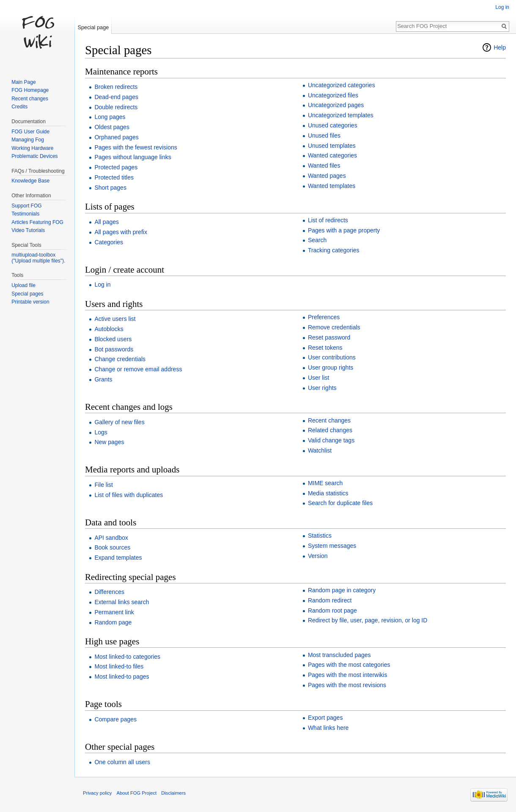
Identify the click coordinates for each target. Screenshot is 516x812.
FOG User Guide (30, 132)
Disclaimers (173, 793)
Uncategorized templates (341, 115)
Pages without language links (133, 157)
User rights (322, 388)
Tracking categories (334, 250)
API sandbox (111, 538)
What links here (328, 728)
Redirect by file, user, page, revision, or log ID (368, 620)
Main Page (23, 82)
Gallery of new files (119, 422)
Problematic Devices (34, 156)
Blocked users (113, 339)
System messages (332, 546)
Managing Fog (28, 140)
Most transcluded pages (339, 655)
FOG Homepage (30, 90)
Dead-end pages (116, 97)
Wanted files (324, 166)
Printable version (30, 302)
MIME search (325, 483)
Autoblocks (109, 329)
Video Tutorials (28, 230)
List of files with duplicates (129, 495)
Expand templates (118, 558)
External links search (122, 602)
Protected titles (114, 177)
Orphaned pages (116, 137)
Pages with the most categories (349, 665)
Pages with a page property (344, 230)
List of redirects (328, 220)
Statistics (320, 536)
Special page (93, 27)
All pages (107, 222)
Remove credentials (334, 327)
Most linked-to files (119, 666)
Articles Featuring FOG (37, 222)
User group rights (331, 367)
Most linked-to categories (127, 657)
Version (318, 556)
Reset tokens (325, 348)
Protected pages (116, 167)
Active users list (115, 319)
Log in (102, 284)
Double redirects (116, 107)
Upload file (23, 285)
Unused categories (333, 125)
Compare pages (115, 719)
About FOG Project (137, 793)
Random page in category (342, 590)
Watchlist (320, 450)
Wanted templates (332, 186)
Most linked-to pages (122, 677)
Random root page (332, 610)
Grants (103, 379)
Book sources (112, 547)
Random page (113, 622)
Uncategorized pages (336, 105)
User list (319, 378)
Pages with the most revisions (347, 685)
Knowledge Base (30, 181)
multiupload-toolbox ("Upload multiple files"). (38, 258)
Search (317, 240)
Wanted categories (332, 155)
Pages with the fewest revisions (136, 147)
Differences (109, 592)
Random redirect (330, 600)
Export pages (325, 718)
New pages (109, 442)
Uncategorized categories (342, 85)
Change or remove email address (138, 369)
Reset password (329, 337)
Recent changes (329, 420)
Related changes (330, 430)
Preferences (324, 317)
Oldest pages (112, 127)
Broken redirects (116, 87)
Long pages (110, 117)
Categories (109, 242)
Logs (101, 432)
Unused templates (332, 146)
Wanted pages (327, 176)
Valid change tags (331, 440)
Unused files (324, 135)
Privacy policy (97, 793)
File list (104, 485)
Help (500, 47)
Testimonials (25, 214)
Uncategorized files (333, 95)
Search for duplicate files (340, 503)
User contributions (332, 357)
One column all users (122, 762)
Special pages (27, 294)
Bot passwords (114, 349)
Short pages (110, 188)
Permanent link (114, 612)
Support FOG (26, 206)
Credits (19, 107)
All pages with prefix (121, 232)
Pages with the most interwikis (348, 675)
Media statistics (328, 493)
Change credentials (120, 359)
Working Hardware (32, 148)
